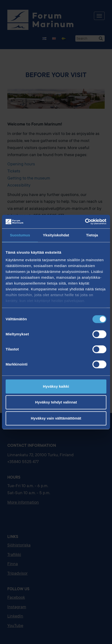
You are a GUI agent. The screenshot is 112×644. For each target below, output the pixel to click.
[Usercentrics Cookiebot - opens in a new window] (85, 222)
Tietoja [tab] (92, 235)
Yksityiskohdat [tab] (56, 235)
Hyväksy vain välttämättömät (56, 418)
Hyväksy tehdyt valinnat (56, 402)
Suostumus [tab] (20, 235)
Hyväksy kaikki (56, 386)
